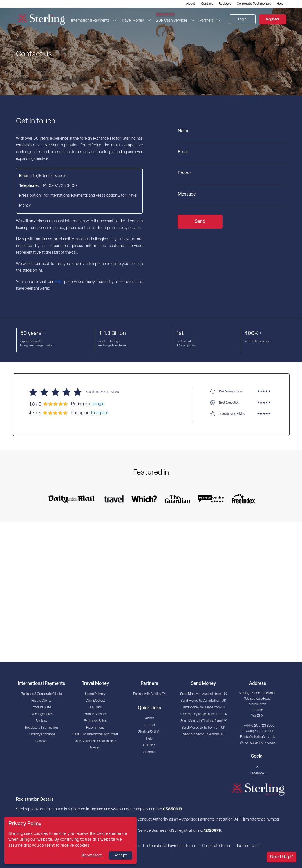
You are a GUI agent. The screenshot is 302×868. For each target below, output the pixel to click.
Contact (207, 4)
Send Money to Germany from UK (203, 714)
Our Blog (149, 745)
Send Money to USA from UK (203, 735)
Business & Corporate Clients (41, 694)
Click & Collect (95, 701)
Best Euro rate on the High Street (95, 735)
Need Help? (281, 857)
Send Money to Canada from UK (203, 701)
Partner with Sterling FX (149, 694)
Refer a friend (95, 728)
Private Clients (41, 701)
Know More (92, 855)
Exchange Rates (41, 714)
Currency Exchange (41, 735)
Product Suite (41, 708)
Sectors (41, 721)
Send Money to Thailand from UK (203, 721)
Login (242, 19)
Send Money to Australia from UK (203, 694)
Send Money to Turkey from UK (203, 728)
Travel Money (133, 21)
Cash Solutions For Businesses (95, 741)
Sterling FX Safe (149, 732)
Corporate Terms (217, 846)
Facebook (257, 774)
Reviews (225, 4)
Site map (149, 752)
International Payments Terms (171, 846)
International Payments (90, 21)
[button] (115, 21)
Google (98, 404)
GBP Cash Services (172, 19)
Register (273, 19)
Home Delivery (95, 694)
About (191, 4)
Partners (207, 21)
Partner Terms (249, 846)
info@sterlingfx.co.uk (259, 737)
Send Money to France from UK (203, 708)
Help (280, 4)
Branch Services (95, 714)
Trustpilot (99, 413)
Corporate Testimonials (254, 4)
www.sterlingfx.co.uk (260, 743)
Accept (120, 855)
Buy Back (95, 708)
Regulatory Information (41, 728)
